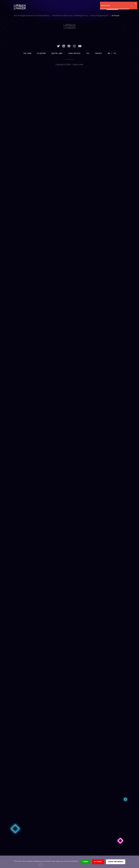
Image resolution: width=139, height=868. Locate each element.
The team (27, 54)
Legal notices (74, 54)
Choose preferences (116, 862)
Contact (98, 54)
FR (115, 54)
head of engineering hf (100, 16)
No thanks (98, 862)
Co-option (41, 54)
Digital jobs (57, 54)
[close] (136, 4)
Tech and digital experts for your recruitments (32, 16)
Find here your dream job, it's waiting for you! (70, 16)
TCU (88, 54)
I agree (85, 862)
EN (109, 54)
